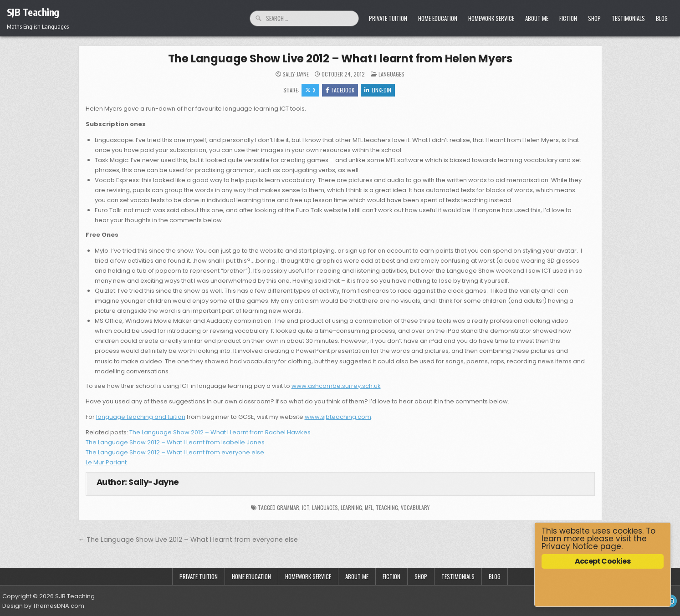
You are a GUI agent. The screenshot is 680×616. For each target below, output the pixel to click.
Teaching (387, 507)
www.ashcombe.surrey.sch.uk (336, 386)
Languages (391, 74)
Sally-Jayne (296, 74)
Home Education (438, 18)
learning (351, 507)
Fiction (568, 18)
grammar (288, 507)
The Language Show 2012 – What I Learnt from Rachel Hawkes (220, 432)
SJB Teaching (33, 12)
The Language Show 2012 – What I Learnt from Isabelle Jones (175, 442)
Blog (662, 18)
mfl (369, 507)
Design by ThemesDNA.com (43, 606)
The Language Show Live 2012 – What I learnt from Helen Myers (340, 59)
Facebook (340, 90)
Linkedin (378, 90)
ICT (306, 507)
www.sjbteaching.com (338, 417)
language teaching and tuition (141, 417)
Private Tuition (388, 18)
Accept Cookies (603, 561)
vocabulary (415, 507)
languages (325, 507)
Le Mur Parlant (106, 462)
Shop (594, 18)
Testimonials (628, 18)
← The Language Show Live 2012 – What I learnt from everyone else (188, 540)
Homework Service (491, 18)
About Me (537, 18)
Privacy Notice (570, 546)
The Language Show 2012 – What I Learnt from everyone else (175, 452)
